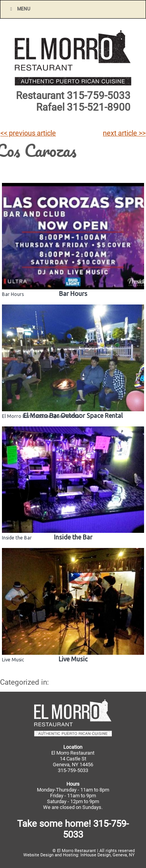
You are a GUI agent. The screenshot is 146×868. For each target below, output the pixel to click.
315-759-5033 (99, 96)
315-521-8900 (99, 107)
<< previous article (28, 133)
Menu (19, 9)
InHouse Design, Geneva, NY (108, 855)
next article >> (124, 133)
